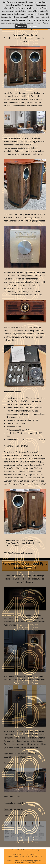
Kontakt (16, 861)
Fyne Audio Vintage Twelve (16, 817)
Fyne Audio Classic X (13, 798)
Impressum (31, 862)
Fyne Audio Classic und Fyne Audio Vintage (25, 567)
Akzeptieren (21, 26)
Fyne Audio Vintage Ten (14, 811)
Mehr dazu (33, 26)
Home (9, 861)
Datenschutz (20, 862)
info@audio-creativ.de (16, 856)
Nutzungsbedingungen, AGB (31, 861)
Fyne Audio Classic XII (13, 804)
